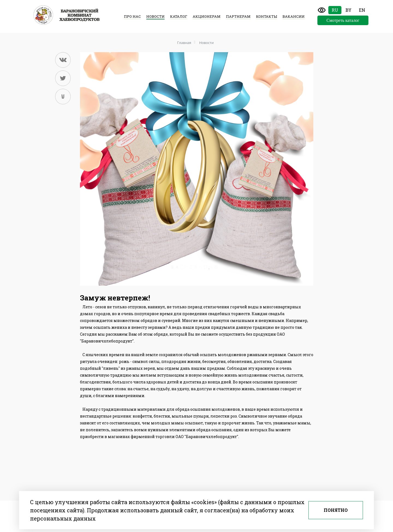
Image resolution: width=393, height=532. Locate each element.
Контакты (267, 16)
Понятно (336, 510)
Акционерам (207, 16)
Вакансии (294, 16)
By (349, 10)
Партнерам (238, 16)
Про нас (132, 16)
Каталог (179, 16)
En (362, 10)
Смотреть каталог (343, 20)
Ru (335, 10)
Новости (155, 16)
